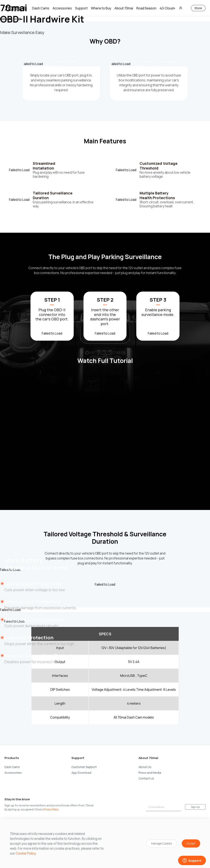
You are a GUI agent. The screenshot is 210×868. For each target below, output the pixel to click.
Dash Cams (41, 8)
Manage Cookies (162, 843)
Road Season (146, 8)
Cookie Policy (26, 853)
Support (81, 8)
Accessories (62, 8)
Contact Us (146, 778)
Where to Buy (101, 8)
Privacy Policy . (52, 809)
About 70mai (124, 8)
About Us (145, 767)
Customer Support (84, 767)
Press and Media (150, 773)
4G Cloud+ (168, 8)
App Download (81, 773)
